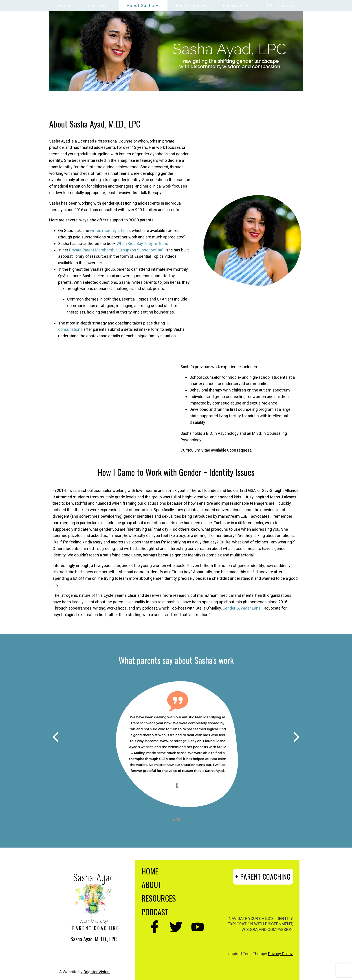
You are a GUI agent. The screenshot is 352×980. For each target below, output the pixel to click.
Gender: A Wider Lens (242, 608)
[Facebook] (154, 927)
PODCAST (155, 912)
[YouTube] (198, 927)
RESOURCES (159, 898)
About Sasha (141, 5)
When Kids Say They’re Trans (142, 243)
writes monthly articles (110, 230)
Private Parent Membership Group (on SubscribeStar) (116, 250)
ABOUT (152, 884)
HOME (150, 871)
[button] (55, 738)
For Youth (233, 5)
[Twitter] (176, 927)
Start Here (99, 5)
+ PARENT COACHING (263, 877)
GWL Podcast (280, 5)
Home (64, 5)
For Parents (189, 5)
